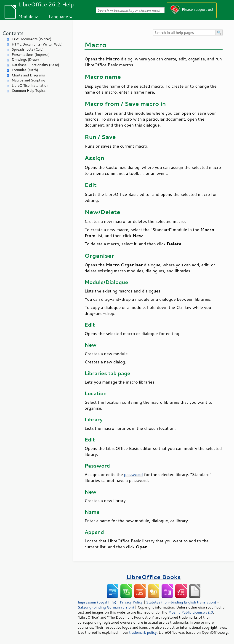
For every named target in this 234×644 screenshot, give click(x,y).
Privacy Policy (131, 602)
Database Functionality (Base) (35, 65)
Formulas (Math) (25, 70)
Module (26, 16)
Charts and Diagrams (28, 75)
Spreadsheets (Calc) (28, 49)
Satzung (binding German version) (106, 607)
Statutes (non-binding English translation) (181, 602)
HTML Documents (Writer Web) (37, 44)
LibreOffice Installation (30, 85)
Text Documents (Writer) (32, 39)
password (133, 474)
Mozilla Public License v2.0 (191, 612)
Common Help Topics (29, 91)
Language (58, 16)
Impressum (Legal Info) (97, 602)
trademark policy (143, 632)
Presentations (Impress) (31, 55)
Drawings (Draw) (25, 60)
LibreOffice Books (154, 577)
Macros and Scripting (28, 80)
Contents (13, 33)
